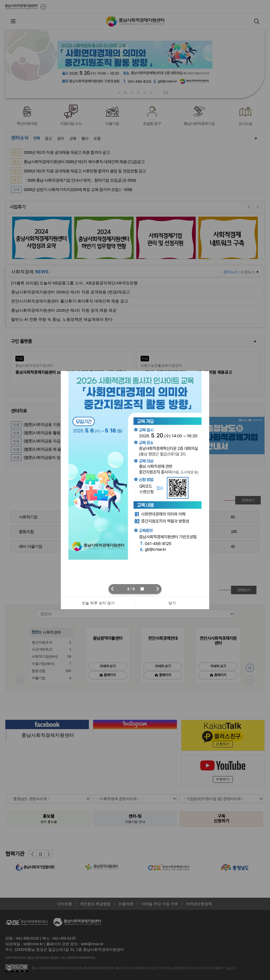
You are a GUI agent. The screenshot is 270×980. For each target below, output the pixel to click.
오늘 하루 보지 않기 (98, 603)
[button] (112, 589)
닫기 (172, 603)
